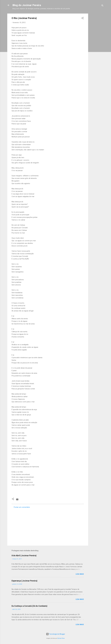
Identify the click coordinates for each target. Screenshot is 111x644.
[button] (82, 18)
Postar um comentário (22, 507)
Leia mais (80, 574)
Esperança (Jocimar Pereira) (24, 581)
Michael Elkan (61, 638)
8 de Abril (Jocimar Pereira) (24, 556)
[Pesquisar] (102, 6)
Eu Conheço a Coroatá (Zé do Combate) (29, 606)
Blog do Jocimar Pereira (27, 5)
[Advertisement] (97, 46)
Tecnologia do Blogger (56, 634)
